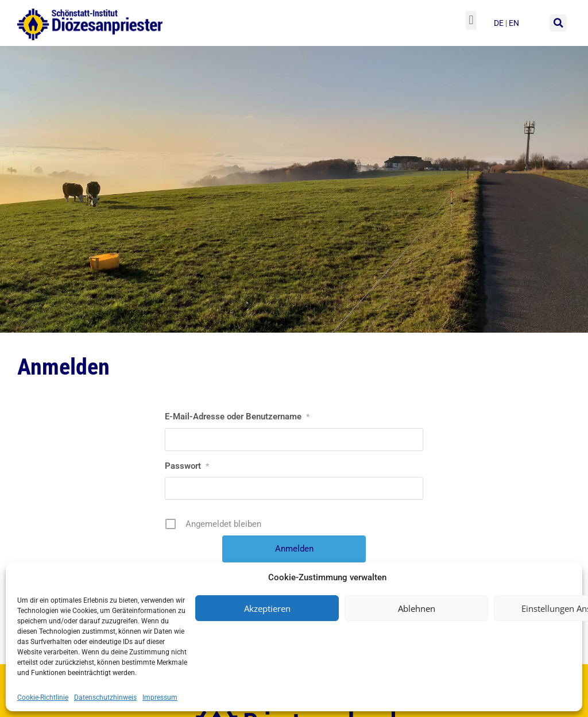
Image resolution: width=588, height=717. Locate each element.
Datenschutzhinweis (105, 697)
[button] (471, 20)
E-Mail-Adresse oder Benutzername (237, 417)
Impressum (160, 697)
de (500, 23)
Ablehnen (417, 608)
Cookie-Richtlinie (43, 697)
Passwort (187, 466)
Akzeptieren (267, 608)
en (514, 23)
